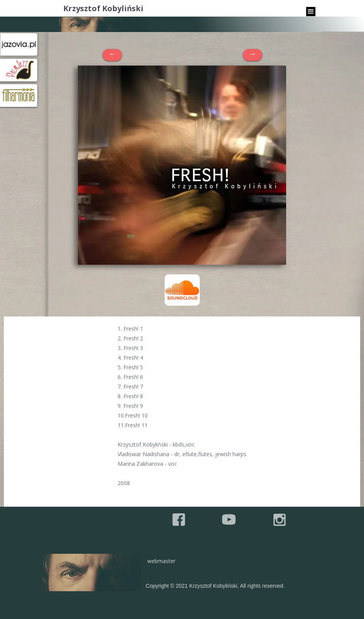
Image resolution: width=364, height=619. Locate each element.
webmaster (161, 561)
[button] (311, 12)
